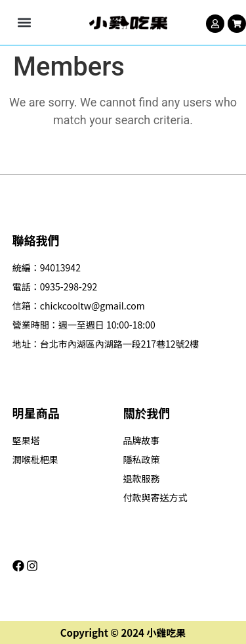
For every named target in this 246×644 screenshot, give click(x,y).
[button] (24, 23)
